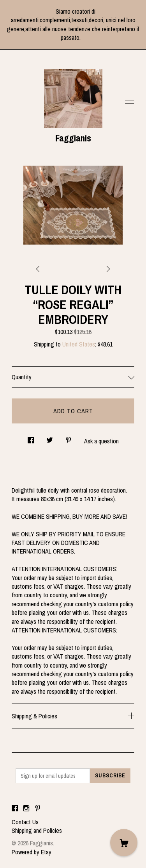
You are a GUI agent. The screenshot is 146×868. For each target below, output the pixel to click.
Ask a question (101, 441)
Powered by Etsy (32, 852)
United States (79, 344)
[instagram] (26, 809)
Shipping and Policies (37, 830)
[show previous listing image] (55, 267)
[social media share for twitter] (50, 438)
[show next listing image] (91, 267)
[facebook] (15, 809)
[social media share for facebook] (31, 438)
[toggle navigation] (130, 100)
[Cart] (124, 843)
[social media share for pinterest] (69, 438)
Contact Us (25, 822)
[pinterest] (38, 809)
